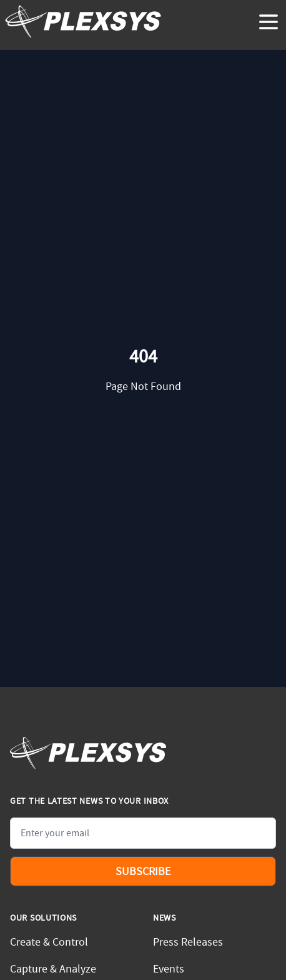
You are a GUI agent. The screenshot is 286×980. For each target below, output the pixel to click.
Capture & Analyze (53, 969)
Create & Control (49, 942)
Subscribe (143, 872)
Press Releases (188, 942)
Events (169, 969)
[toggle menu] (269, 22)
